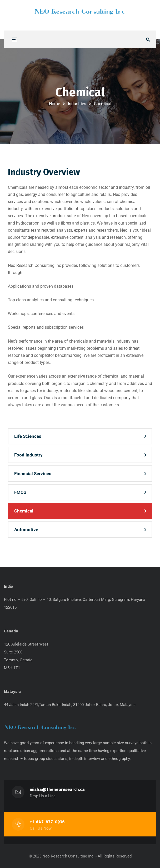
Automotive (26, 530)
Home (54, 104)
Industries (77, 104)
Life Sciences (28, 436)
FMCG (20, 492)
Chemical (24, 511)
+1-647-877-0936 (47, 822)
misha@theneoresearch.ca (57, 790)
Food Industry (28, 455)
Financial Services (33, 474)
